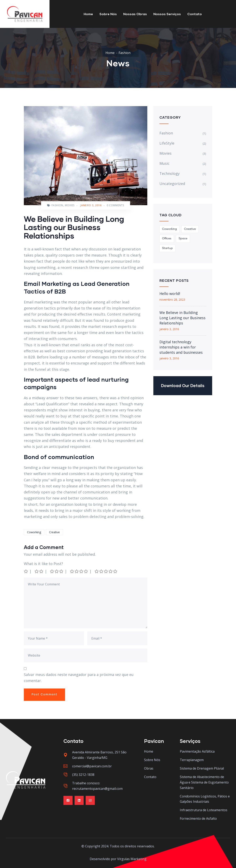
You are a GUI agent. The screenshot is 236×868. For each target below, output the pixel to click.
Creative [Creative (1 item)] (190, 229)
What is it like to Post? (43, 564)
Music (164, 163)
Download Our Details (183, 385)
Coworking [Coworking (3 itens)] (169, 229)
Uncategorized (172, 184)
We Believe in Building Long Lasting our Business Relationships (182, 318)
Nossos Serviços (167, 14)
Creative (54, 532)
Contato (195, 14)
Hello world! (170, 294)
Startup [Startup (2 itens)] (167, 248)
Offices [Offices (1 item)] (167, 239)
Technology (170, 173)
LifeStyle (167, 143)
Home (88, 14)
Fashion (125, 53)
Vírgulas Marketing (132, 859)
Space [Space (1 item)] (183, 239)
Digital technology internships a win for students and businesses (181, 347)
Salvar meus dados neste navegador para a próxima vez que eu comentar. (79, 678)
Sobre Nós (108, 14)
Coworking (34, 532)
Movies (70, 205)
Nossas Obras (135, 14)
